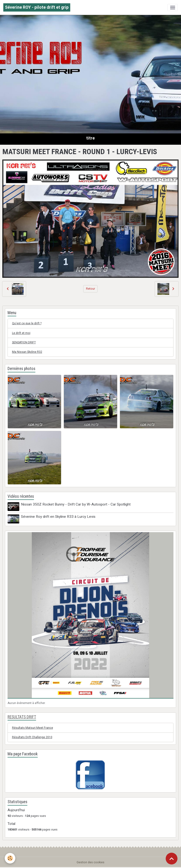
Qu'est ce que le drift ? (27, 323)
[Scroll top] (172, 859)
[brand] (37, 7)
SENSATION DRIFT (24, 342)
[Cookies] (10, 858)
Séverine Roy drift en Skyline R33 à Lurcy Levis (58, 517)
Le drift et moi (21, 333)
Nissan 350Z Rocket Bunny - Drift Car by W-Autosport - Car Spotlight (76, 504)
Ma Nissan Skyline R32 (27, 352)
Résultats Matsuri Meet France (33, 728)
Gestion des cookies (90, 862)
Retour (90, 289)
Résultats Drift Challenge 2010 (32, 737)
